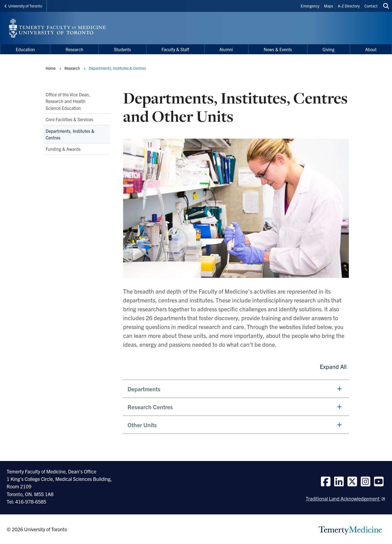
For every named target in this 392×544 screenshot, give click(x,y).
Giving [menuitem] (329, 49)
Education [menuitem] (25, 49)
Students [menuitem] (122, 49)
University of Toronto (23, 6)
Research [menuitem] (74, 49)
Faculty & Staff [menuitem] (175, 49)
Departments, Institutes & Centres (70, 134)
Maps (329, 6)
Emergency (310, 6)
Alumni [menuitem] (226, 49)
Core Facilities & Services (69, 119)
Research (72, 68)
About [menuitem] (371, 49)
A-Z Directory (349, 6)
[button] (236, 389)
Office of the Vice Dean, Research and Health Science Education (68, 101)
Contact (371, 6)
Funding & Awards (63, 149)
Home (51, 68)
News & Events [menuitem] (278, 49)
